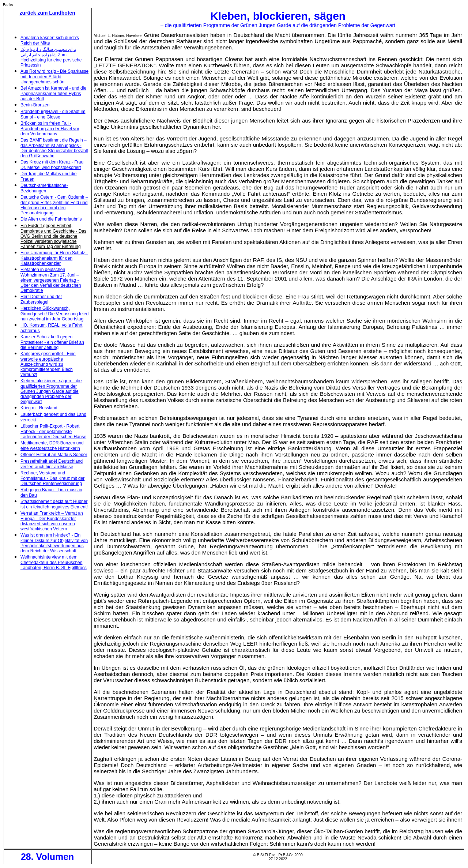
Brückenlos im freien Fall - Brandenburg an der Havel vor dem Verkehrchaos (50, 129)
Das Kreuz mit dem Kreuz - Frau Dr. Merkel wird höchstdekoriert (52, 165)
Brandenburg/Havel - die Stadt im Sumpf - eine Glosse (53, 114)
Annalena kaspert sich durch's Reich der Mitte (50, 40)
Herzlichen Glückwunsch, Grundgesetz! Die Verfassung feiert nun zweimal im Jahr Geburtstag (55, 314)
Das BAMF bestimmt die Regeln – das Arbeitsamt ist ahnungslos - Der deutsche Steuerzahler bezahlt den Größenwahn (54, 148)
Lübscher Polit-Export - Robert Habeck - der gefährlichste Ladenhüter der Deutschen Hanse (53, 431)
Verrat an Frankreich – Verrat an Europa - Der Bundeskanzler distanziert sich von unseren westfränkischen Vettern (52, 521)
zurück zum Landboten (47, 13)
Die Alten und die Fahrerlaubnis (51, 219)
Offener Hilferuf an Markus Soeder (54, 455)
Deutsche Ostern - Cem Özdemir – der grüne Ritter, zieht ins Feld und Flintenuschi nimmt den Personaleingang (54, 205)
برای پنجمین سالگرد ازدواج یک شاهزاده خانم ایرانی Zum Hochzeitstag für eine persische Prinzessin (51, 57)
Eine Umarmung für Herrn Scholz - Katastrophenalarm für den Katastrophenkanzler (54, 258)
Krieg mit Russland (39, 408)
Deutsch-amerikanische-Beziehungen (44, 188)
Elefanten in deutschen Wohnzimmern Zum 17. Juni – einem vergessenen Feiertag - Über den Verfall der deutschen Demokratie (51, 280)
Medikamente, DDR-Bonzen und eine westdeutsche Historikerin (52, 446)
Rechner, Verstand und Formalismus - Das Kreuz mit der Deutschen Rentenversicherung (52, 478)
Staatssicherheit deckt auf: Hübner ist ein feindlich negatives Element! (54, 504)
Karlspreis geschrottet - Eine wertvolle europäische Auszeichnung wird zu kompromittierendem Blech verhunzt (48, 364)
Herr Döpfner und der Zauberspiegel (41, 299)
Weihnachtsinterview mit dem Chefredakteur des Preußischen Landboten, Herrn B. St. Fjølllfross (54, 562)
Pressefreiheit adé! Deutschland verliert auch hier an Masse (52, 464)
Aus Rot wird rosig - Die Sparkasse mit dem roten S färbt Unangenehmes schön (54, 77)
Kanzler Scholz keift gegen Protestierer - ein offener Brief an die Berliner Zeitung (52, 342)
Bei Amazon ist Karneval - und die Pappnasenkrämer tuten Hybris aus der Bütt (53, 93)
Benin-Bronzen (35, 105)
